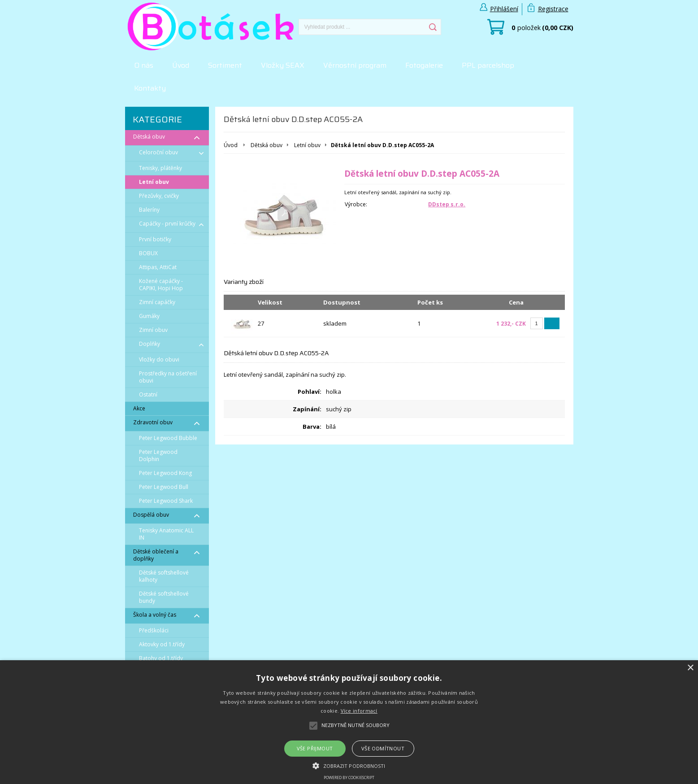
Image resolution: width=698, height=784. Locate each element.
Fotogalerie (424, 65)
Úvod (181, 65)
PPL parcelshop (488, 65)
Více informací (359, 711)
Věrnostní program (355, 65)
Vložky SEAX (283, 65)
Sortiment (225, 65)
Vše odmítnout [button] (383, 748)
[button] (349, 765)
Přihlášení (504, 9)
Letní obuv (307, 145)
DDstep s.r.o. (447, 204)
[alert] (349, 722)
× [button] (690, 668)
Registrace (553, 9)
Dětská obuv (267, 145)
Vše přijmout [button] (315, 748)
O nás (144, 65)
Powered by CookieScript (349, 777)
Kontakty (150, 88)
